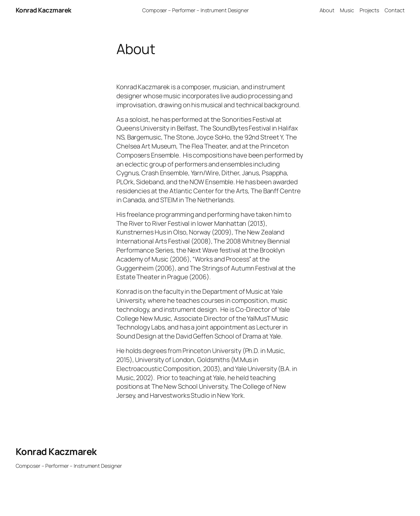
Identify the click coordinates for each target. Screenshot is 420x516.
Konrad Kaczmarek (44, 10)
